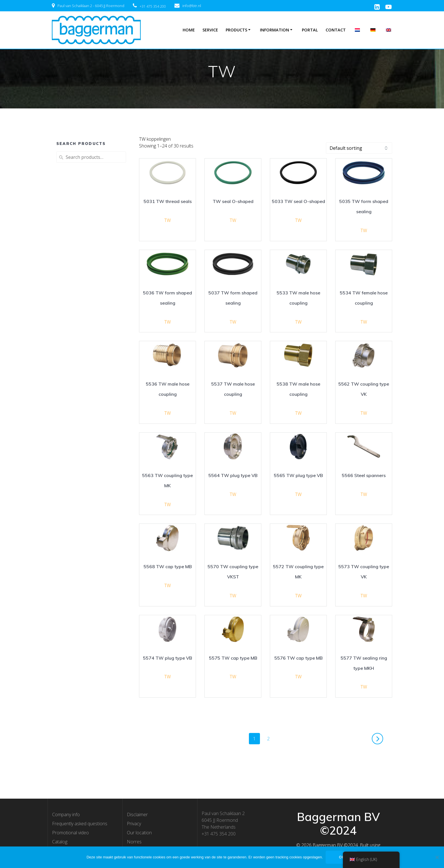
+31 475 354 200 (153, 6)
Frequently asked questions (80, 824)
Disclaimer (137, 814)
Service (210, 30)
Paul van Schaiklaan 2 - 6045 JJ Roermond (91, 6)
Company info (66, 814)
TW (167, 220)
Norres (134, 842)
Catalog (60, 842)
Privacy (134, 824)
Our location (139, 833)
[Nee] (437, 857)
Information (275, 30)
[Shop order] (359, 148)
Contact (336, 30)
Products (236, 30)
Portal (310, 30)
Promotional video (71, 833)
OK (342, 857)
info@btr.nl (192, 6)
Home (189, 30)
